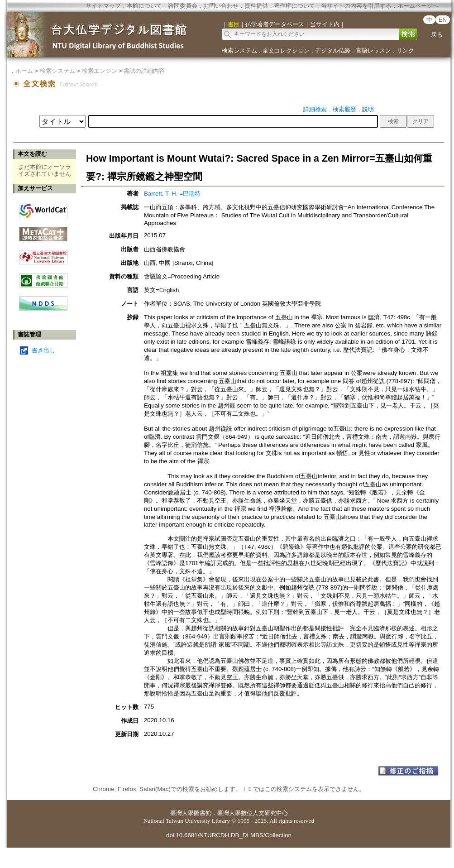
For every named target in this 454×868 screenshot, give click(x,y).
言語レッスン (373, 50)
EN (443, 20)
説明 (368, 109)
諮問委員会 (183, 6)
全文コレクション (286, 50)
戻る (437, 35)
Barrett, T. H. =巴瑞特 (172, 194)
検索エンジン (100, 71)
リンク (405, 50)
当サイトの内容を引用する (356, 6)
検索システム (239, 50)
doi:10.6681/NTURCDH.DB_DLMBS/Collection (229, 835)
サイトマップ (103, 6)
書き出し (43, 350)
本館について (144, 6)
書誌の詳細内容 (144, 71)
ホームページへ (418, 6)
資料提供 (256, 6)
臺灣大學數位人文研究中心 (253, 813)
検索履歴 (344, 109)
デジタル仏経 (333, 50)
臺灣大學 (182, 813)
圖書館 (203, 813)
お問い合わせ (221, 6)
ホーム (24, 71)
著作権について (294, 6)
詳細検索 (315, 109)
